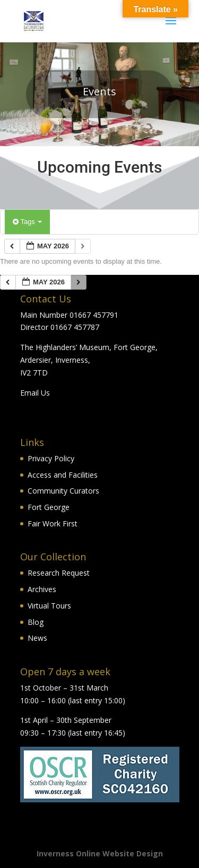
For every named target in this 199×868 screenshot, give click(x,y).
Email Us (35, 393)
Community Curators (63, 491)
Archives (42, 589)
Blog (36, 622)
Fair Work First (53, 524)
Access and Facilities (63, 475)
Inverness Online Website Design (100, 853)
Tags (27, 222)
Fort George (49, 507)
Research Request (59, 573)
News (37, 638)
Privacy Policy (51, 458)
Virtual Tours (49, 606)
